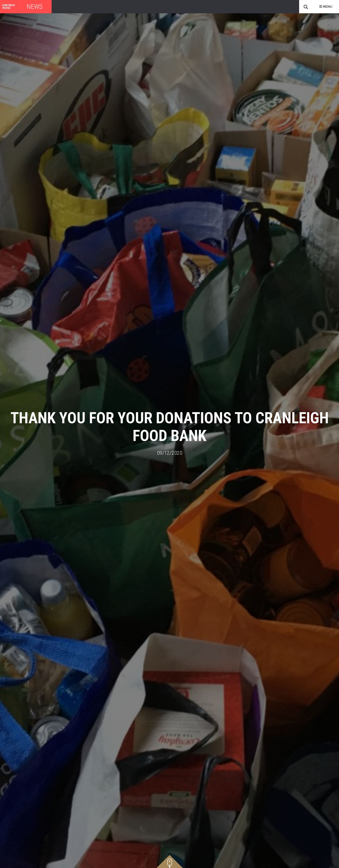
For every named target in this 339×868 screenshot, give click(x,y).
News (35, 7)
